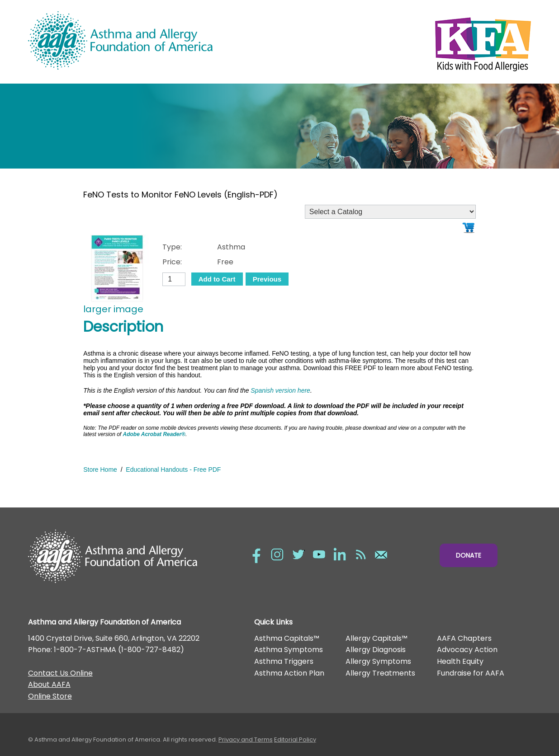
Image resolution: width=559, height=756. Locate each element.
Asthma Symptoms (289, 650)
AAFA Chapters (464, 638)
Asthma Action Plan (289, 673)
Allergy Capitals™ (377, 638)
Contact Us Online (60, 673)
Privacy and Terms (246, 740)
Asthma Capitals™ (287, 638)
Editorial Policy (295, 740)
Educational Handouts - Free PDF (173, 470)
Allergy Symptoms (378, 661)
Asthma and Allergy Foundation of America (154, 40)
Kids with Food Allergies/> (405, 42)
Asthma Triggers (284, 661)
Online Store (50, 696)
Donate (469, 555)
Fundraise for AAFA (471, 673)
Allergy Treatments (380, 673)
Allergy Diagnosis (376, 650)
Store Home (100, 470)
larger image (113, 309)
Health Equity (460, 661)
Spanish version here (280, 390)
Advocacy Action (467, 650)
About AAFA (49, 684)
